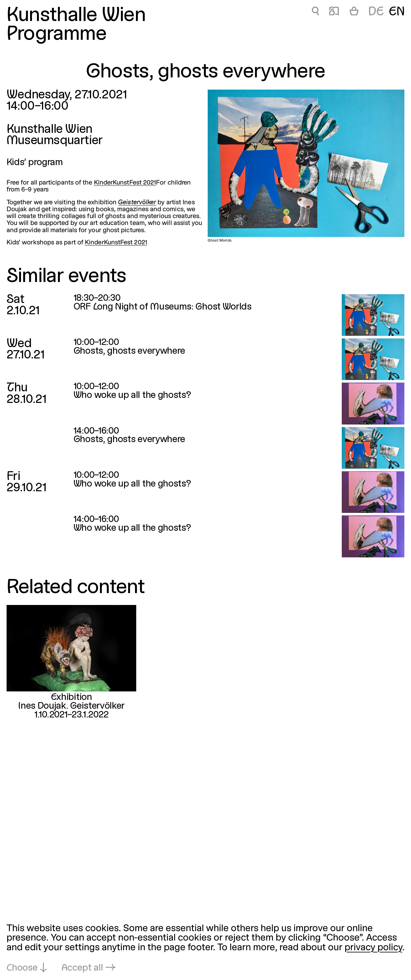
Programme (57, 35)
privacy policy (373, 948)
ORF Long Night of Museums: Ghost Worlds (163, 307)
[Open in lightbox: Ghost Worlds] (306, 163)
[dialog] (205, 949)
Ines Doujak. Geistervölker (71, 706)
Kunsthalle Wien (76, 16)
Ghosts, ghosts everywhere (129, 351)
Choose (22, 968)
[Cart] (354, 12)
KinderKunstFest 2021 (125, 183)
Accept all (82, 968)
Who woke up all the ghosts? (132, 396)
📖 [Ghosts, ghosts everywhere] (334, 12)
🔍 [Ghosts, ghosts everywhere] (315, 12)
